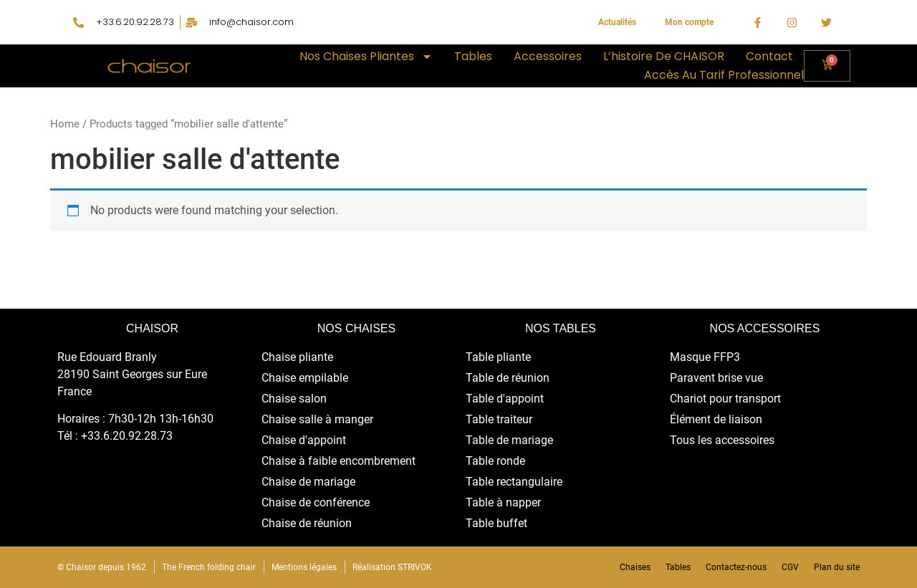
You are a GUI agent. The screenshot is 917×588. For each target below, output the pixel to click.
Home (65, 124)
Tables (473, 56)
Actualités (617, 22)
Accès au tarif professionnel (724, 75)
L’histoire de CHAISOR (664, 56)
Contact (769, 56)
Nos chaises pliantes (366, 57)
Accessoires (548, 56)
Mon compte (689, 22)
